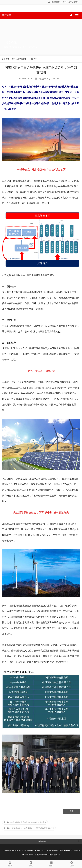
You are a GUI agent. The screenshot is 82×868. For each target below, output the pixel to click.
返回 (71, 811)
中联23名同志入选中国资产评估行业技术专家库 (25, 822)
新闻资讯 (17, 47)
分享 (10, 864)
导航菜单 (7, 15)
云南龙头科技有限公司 (52, 855)
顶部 (72, 864)
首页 (6, 47)
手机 (31, 864)
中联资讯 (32, 47)
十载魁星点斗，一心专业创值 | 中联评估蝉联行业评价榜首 (29, 828)
